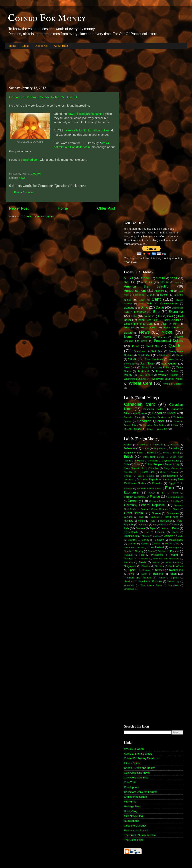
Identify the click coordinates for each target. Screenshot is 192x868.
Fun (160, 316)
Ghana (176, 509)
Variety (128, 375)
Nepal (157, 544)
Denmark (128, 479)
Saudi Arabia (172, 562)
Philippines (157, 555)
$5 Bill (148, 282)
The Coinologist (133, 840)
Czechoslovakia (169, 476)
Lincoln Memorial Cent (138, 324)
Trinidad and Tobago (137, 578)
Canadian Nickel (164, 413)
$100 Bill (161, 278)
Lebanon (160, 532)
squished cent (30, 160)
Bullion (142, 300)
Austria (174, 445)
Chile (127, 464)
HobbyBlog (131, 811)
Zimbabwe (129, 589)
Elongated (140, 312)
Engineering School (136, 797)
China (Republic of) (134, 468)
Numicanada (132, 821)
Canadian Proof (132, 417)
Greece (156, 513)
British (128, 456)
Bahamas (130, 448)
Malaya (156, 536)
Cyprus (127, 476)
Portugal (128, 559)
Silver (132, 359)
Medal (164, 324)
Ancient (128, 445)
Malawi (145, 536)
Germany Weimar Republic (154, 509)
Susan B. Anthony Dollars (156, 367)
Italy (126, 528)
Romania (128, 562)
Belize (140, 453)
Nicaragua (174, 547)
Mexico (145, 540)
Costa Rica (148, 472)
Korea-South (131, 532)
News (22, 178)
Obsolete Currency (135, 826)
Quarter (176, 346)
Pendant (147, 337)
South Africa (176, 566)
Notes (128, 337)
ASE (177, 283)
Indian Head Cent (148, 320)
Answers (159, 291)
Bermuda (152, 453)
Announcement (135, 291)
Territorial (143, 371)
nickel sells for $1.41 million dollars (87, 130)
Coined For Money (47, 18)
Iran (154, 525)
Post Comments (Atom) (40, 216)
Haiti (141, 517)
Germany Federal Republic (144, 505)
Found (148, 316)
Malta (180, 536)
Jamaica (140, 528)
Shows (179, 355)
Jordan (164, 528)
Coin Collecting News (137, 773)
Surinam (146, 570)
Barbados (174, 448)
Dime (144, 307)
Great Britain (133, 513)
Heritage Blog (132, 806)
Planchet (162, 337)
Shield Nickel (165, 355)
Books (164, 295)
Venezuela (129, 585)
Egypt (172, 483)
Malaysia (168, 536)
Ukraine (128, 581)
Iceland (141, 521)
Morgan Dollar (149, 328)
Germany (134, 501)
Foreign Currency (134, 497)
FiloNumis (130, 802)
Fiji (164, 493)
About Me (41, 46)
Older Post (106, 208)
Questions (139, 351)
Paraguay (129, 555)
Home (12, 46)
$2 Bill (174, 278)
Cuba (163, 472)
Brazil (176, 453)
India (153, 521)
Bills (152, 295)
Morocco (159, 540)
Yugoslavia (173, 585)
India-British (166, 521)
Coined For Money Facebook (141, 758)
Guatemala (173, 513)
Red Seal (157, 351)
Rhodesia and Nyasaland (166, 559)
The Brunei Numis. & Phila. (140, 835)
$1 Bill (128, 278)
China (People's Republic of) (162, 464)
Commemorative (169, 304)
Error (157, 312)
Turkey (161, 578)
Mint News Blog (133, 816)
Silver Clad (174, 359)
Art (171, 291)
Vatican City (173, 581)
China (137, 464)
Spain (132, 570)
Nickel (167, 332)
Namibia (145, 544)
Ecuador (157, 483)
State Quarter (169, 364)
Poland (174, 555)
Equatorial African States (149, 489)
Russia (142, 562)
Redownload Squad (136, 830)
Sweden (160, 570)
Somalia (159, 566)
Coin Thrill (130, 782)
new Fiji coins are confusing (86, 114)
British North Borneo (153, 457)
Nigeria (127, 551)
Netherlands (172, 544)
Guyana (128, 517)
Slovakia (146, 566)
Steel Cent (130, 367)
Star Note (146, 363)
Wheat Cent (140, 383)
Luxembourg (131, 536)
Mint (176, 324)
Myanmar (132, 544)
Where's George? (173, 384)
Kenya (176, 528)
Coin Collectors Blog (136, 778)
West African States (151, 585)
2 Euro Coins (132, 763)
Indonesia (143, 525)
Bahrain (146, 448)
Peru (142, 555)
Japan (153, 528)
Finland (175, 493)
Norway (139, 551)
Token (159, 371)
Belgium (128, 453)
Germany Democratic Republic (164, 501)
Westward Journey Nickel (167, 379)
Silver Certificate (154, 359)
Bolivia (166, 453)
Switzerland (176, 570)
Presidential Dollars (168, 341)
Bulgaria (139, 461)
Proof (135, 346)
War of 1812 (146, 375)
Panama (175, 551)
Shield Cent (145, 355)
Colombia (153, 468)
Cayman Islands (170, 461)
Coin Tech (145, 303)
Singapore (130, 566)
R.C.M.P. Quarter (133, 429)
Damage (129, 308)
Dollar (160, 307)
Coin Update (131, 787)
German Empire (175, 497)
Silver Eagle (130, 364)
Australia (158, 445)
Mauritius (132, 540)
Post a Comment (24, 192)
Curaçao (175, 472)
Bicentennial (139, 295)
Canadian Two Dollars (155, 425)
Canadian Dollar (153, 409)
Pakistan (162, 551)
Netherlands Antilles (134, 547)
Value (175, 371)
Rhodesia (143, 559)
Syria (132, 574)
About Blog (61, 46)
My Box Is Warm (134, 749)
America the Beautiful (147, 286)
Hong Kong (172, 517)
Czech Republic (146, 476)
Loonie (175, 425)
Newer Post (19, 208)
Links (26, 46)
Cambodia (153, 461)
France (155, 497)
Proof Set (153, 346)
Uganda (175, 578)
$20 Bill (130, 282)
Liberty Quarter (171, 320)
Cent (156, 299)
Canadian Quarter (151, 421)
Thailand (158, 574)
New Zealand (156, 547)
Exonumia (176, 312)
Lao (147, 532)
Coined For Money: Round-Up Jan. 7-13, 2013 (43, 97)
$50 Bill (164, 283)
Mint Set (129, 328)
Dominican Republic (148, 479)
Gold (170, 316)
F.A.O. (152, 493)
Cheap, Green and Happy (139, 768)
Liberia (175, 532)
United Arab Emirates (150, 581)
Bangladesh (159, 448)
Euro (169, 488)
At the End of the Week (138, 754)
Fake (134, 316)
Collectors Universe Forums (141, 792)
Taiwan (144, 574)
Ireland (164, 524)
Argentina (142, 445)
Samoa (156, 562)
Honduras (154, 517)
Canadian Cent (139, 404)
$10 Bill (145, 278)
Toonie (150, 429)
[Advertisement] (78, 64)
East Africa (168, 479)
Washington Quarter (135, 379)
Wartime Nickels (168, 375)
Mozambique (176, 540)
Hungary (129, 521)
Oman (151, 551)
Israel (176, 525)
